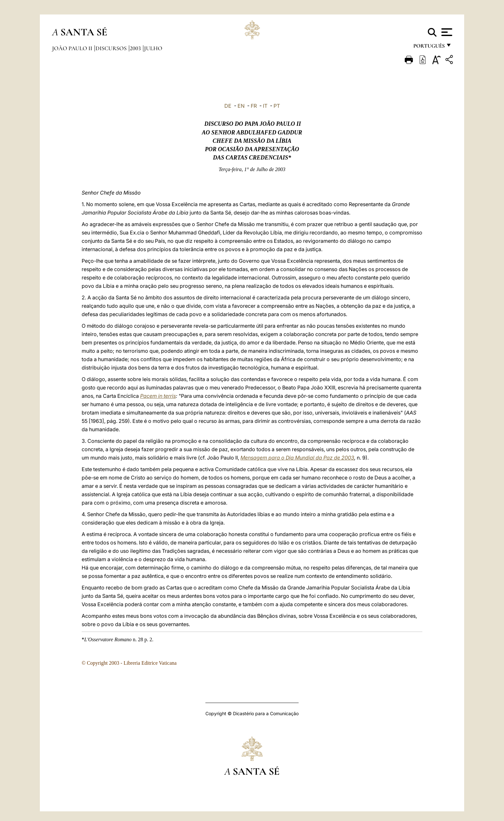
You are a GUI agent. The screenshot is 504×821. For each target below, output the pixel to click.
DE (228, 106)
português (429, 47)
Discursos (112, 48)
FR (254, 106)
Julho (153, 48)
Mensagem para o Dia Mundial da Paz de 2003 (297, 458)
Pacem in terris (158, 396)
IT (265, 106)
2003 (136, 48)
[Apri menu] (446, 32)
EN (241, 106)
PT (277, 106)
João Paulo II (73, 48)
